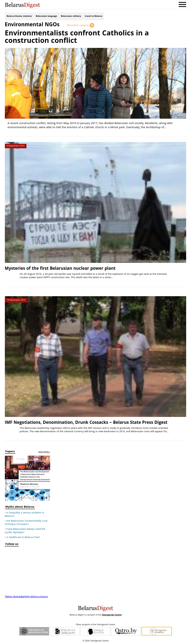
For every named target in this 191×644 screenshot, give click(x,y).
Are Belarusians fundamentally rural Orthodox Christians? (26, 523)
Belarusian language (46, 16)
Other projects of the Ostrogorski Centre (95, 625)
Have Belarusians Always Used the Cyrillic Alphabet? (25, 531)
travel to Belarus (94, 16)
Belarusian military (71, 16)
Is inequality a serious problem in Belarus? (25, 515)
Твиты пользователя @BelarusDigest (26, 597)
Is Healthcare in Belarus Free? (23, 537)
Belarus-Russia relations (19, 16)
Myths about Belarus (20, 507)
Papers (10, 452)
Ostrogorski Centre (112, 615)
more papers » (44, 452)
